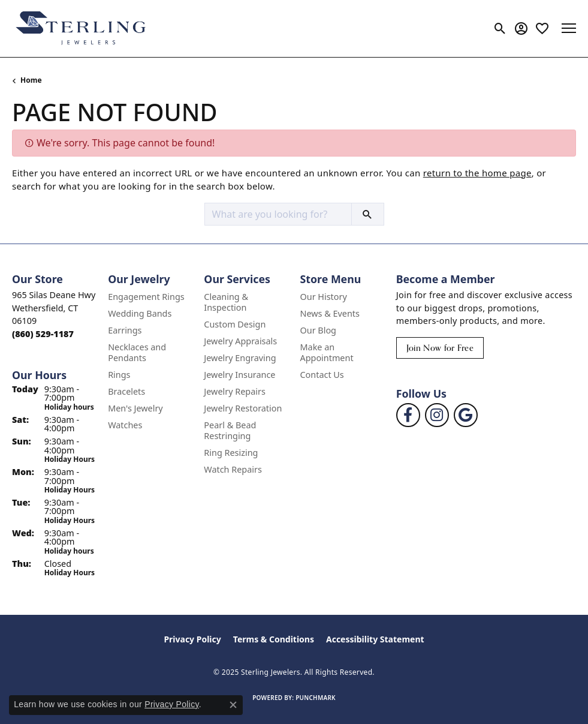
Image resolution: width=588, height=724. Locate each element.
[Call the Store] (43, 334)
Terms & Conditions (274, 639)
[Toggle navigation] (569, 28)
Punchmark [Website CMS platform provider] (316, 698)
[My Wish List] (542, 28)
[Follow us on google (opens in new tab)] (466, 415)
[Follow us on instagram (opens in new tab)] (437, 415)
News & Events (330, 313)
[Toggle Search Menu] (500, 28)
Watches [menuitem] (125, 425)
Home (31, 80)
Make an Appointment (327, 352)
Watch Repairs (233, 469)
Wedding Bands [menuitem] (140, 313)
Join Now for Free (440, 348)
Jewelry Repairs (234, 391)
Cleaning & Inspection (226, 302)
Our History (324, 297)
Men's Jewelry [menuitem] (135, 408)
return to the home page (477, 173)
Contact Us (322, 375)
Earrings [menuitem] (125, 330)
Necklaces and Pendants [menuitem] (137, 352)
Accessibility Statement (375, 639)
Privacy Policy (192, 639)
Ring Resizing (231, 453)
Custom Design (235, 324)
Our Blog (318, 330)
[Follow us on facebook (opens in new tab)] (408, 415)
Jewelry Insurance (239, 375)
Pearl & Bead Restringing (230, 430)
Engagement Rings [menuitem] (146, 297)
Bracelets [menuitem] (126, 391)
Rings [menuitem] (119, 375)
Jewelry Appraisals (240, 341)
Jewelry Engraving (240, 358)
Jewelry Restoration (243, 408)
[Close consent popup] (233, 705)
